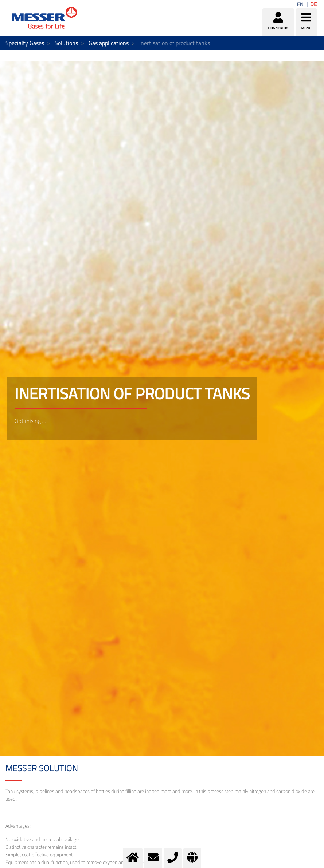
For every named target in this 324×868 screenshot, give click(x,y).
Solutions (66, 43)
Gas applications (109, 43)
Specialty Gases (25, 43)
